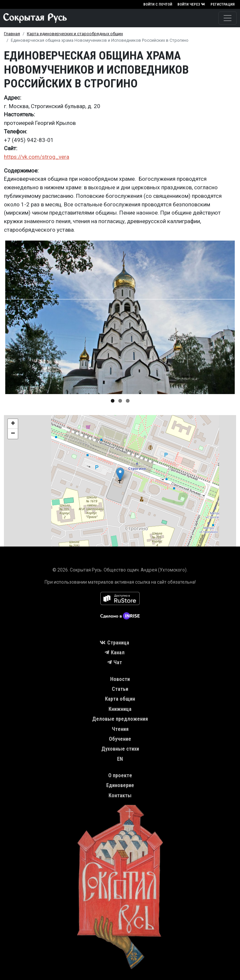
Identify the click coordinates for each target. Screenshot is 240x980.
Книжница (120, 709)
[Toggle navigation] (228, 18)
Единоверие (120, 785)
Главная (12, 34)
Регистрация (223, 4)
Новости (120, 679)
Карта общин (120, 699)
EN (120, 759)
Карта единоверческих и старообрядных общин (75, 34)
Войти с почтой (158, 4)
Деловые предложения (120, 719)
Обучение (120, 739)
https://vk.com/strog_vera (37, 157)
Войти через (191, 4)
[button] (120, 317)
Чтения (120, 729)
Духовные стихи (120, 749)
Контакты (120, 795)
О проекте (120, 775)
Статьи (120, 689)
